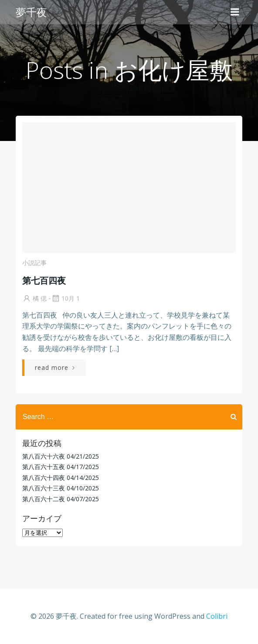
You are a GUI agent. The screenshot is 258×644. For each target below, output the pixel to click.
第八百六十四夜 (44, 478)
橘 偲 (34, 298)
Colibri (217, 616)
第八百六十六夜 (44, 456)
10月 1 (65, 298)
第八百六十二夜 (44, 499)
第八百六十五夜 (44, 467)
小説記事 (34, 263)
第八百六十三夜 (44, 488)
